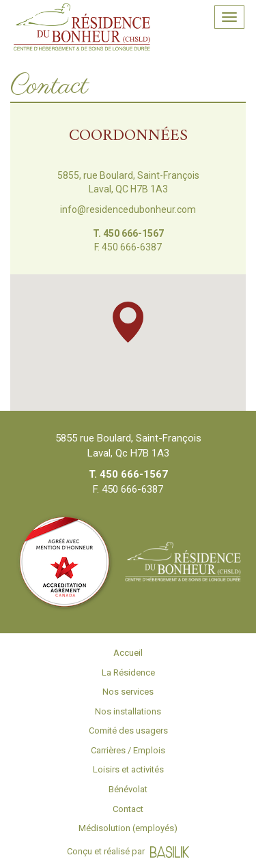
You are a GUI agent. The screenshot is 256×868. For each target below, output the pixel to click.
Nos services (128, 692)
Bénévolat (128, 789)
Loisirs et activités (128, 769)
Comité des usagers (128, 730)
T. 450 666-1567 (128, 233)
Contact (128, 809)
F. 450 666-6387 (128, 247)
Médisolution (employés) (128, 828)
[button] (128, 322)
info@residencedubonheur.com (128, 209)
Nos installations (128, 711)
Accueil (128, 653)
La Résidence (128, 672)
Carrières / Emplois (128, 750)
